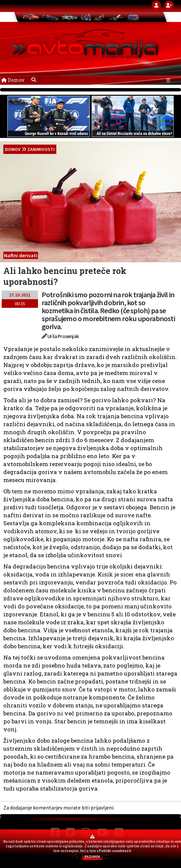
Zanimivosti (41, 149)
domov (13, 149)
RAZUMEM (92, 857)
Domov (13, 80)
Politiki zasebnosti (115, 851)
